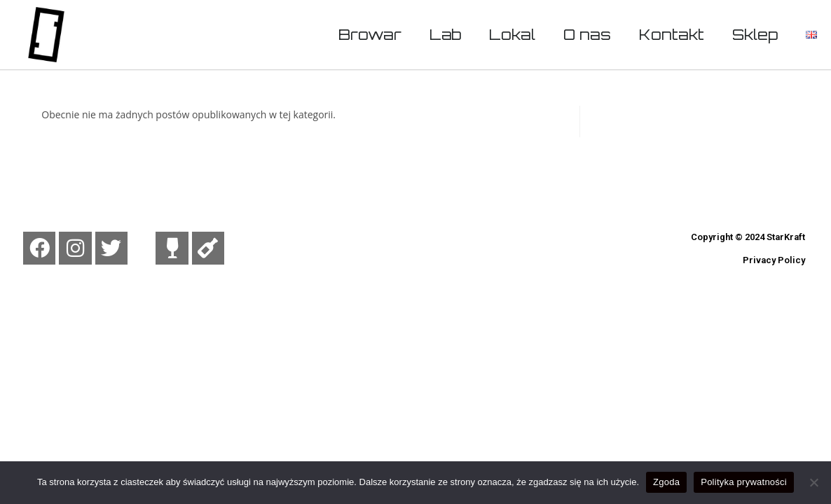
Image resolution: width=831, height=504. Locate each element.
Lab (445, 34)
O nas (587, 34)
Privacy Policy (774, 260)
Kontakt (672, 34)
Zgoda (666, 482)
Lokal (512, 34)
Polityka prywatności (744, 482)
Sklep (755, 34)
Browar (370, 34)
